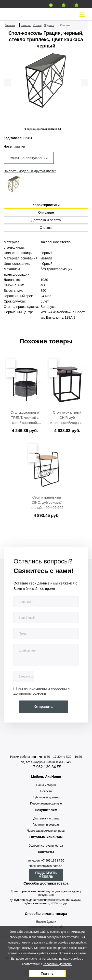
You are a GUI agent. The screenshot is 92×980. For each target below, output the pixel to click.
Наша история (46, 785)
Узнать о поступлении (29, 158)
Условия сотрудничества (46, 846)
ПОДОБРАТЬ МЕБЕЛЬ (46, 875)
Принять (47, 974)
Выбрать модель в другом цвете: (30, 171)
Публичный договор (46, 797)
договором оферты (30, 693)
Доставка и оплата (46, 818)
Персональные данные (46, 804)
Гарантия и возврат (46, 825)
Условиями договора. (58, 964)
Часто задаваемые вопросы (46, 831)
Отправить (44, 707)
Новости (46, 791)
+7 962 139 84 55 (46, 767)
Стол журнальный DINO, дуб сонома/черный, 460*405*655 (46, 502)
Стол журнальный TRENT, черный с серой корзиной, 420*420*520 (25, 418)
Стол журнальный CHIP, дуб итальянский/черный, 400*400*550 (67, 418)
